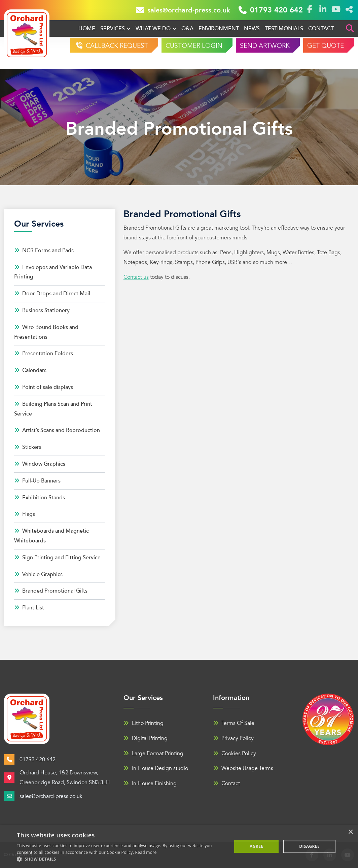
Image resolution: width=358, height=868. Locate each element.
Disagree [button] (309, 846)
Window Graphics (40, 464)
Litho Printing (144, 723)
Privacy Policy (233, 738)
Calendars (30, 370)
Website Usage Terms (243, 768)
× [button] (350, 832)
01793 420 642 (271, 10)
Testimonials (284, 29)
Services (113, 29)
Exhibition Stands (40, 498)
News (252, 29)
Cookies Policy (235, 754)
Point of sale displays (44, 387)
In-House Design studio (156, 768)
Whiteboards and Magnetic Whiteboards (51, 536)
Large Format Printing (153, 754)
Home (87, 29)
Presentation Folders (44, 354)
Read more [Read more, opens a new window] (146, 852)
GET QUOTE (326, 46)
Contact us (136, 277)
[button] (121, 859)
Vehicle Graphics (38, 574)
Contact (321, 29)
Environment (219, 29)
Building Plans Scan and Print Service (53, 409)
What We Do (153, 29)
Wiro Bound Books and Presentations (46, 332)
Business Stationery (42, 310)
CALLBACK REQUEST (116, 46)
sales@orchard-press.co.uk (183, 10)
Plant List (29, 608)
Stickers (28, 447)
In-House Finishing (150, 783)
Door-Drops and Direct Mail (52, 294)
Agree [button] (256, 846)
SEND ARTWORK (265, 46)
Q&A (187, 29)
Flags (25, 514)
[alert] (179, 846)
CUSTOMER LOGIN (194, 46)
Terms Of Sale (234, 723)
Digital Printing (146, 738)
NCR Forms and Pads (44, 251)
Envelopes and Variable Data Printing (53, 272)
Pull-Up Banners (37, 481)
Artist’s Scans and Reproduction (57, 430)
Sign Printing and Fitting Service (57, 558)
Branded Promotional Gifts (51, 591)
